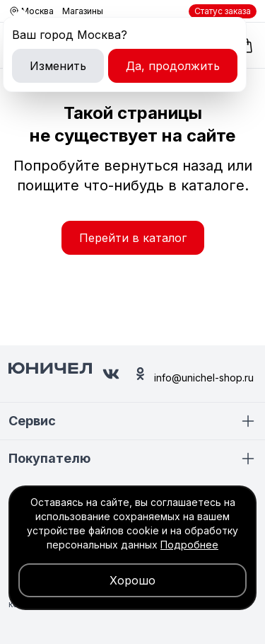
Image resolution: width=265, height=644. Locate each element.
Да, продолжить (173, 66)
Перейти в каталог (133, 238)
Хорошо (132, 580)
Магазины (83, 11)
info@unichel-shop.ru (204, 378)
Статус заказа (223, 11)
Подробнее (189, 545)
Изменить (58, 66)
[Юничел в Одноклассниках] (140, 374)
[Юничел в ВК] (111, 374)
